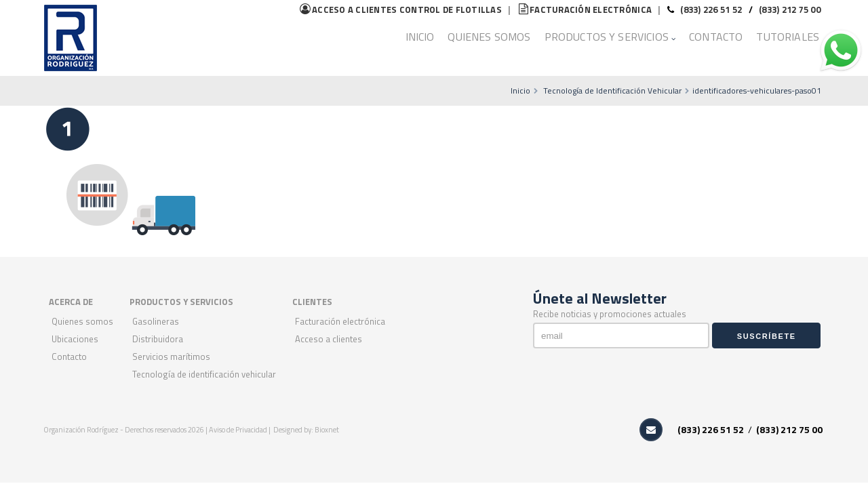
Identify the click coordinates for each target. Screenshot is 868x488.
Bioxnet (327, 430)
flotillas (401, 9)
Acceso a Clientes (329, 339)
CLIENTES (312, 302)
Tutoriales (788, 37)
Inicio (420, 37)
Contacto (716, 37)
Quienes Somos (489, 37)
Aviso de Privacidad (239, 430)
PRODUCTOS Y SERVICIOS (181, 302)
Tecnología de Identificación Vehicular (612, 90)
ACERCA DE (71, 302)
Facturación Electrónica (340, 321)
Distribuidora (158, 339)
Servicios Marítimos (171, 357)
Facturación (585, 9)
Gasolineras (156, 321)
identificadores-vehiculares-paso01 (757, 90)
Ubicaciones (75, 339)
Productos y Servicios (607, 37)
